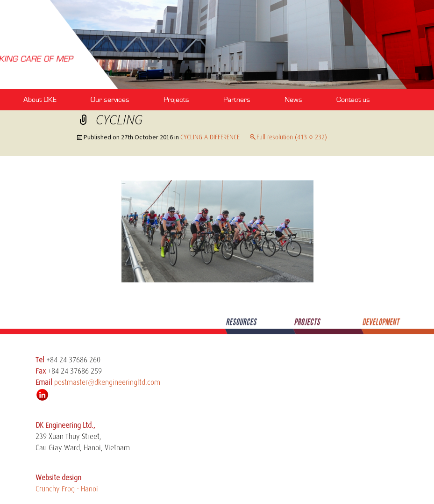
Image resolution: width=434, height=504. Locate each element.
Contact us (353, 100)
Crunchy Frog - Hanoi (67, 489)
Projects (176, 100)
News (293, 100)
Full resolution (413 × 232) (292, 137)
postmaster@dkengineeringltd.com (107, 382)
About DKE (40, 100)
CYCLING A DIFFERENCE (210, 137)
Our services (110, 100)
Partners (237, 100)
